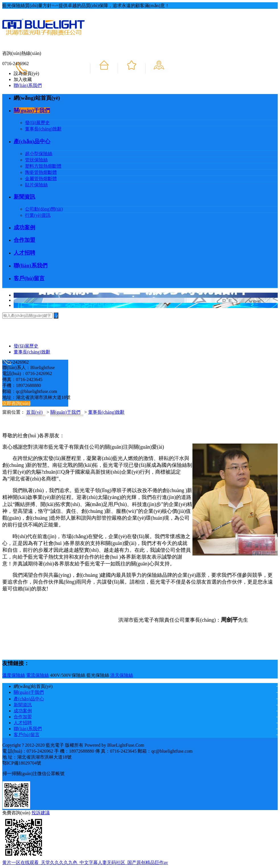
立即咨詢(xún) (16, 403)
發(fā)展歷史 (37, 123)
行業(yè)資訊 (38, 215)
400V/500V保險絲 (68, 675)
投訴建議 (41, 813)
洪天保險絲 (122, 675)
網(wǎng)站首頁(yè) (37, 98)
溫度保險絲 (14, 675)
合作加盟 (24, 240)
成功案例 (24, 227)
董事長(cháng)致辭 (43, 129)
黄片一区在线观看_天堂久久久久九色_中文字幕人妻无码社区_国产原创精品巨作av (85, 862)
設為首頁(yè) (26, 73)
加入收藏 (23, 79)
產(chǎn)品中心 (32, 141)
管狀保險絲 (36, 160)
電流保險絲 (38, 675)
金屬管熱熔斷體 (41, 179)
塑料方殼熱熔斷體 (43, 166)
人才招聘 (24, 253)
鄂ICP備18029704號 (22, 763)
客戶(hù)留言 (29, 278)
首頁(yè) (34, 412)
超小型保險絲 (39, 154)
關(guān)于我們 (32, 110)
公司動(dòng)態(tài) (44, 209)
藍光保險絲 (98, 675)
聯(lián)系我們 (28, 85)
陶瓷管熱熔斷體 (41, 172)
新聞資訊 (24, 197)
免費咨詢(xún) (16, 813)
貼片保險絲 (36, 185)
